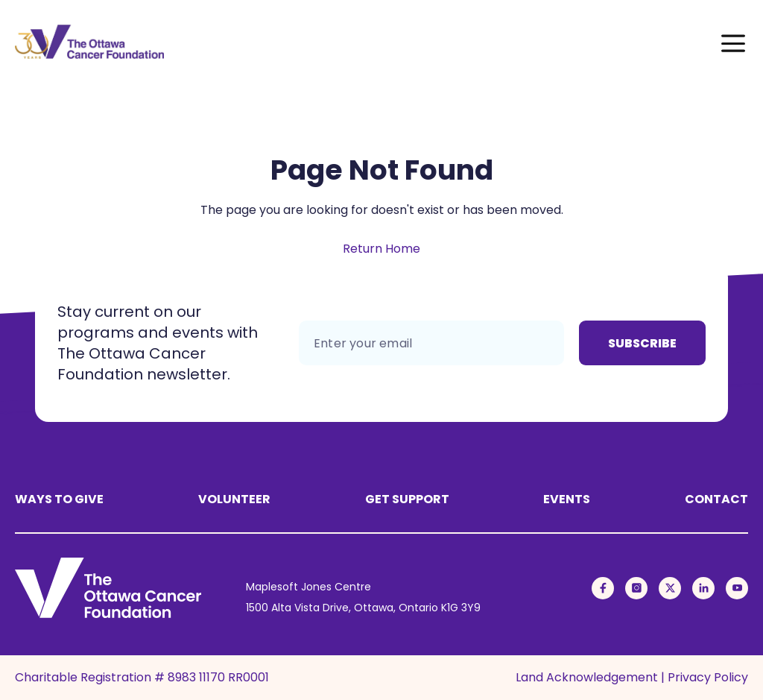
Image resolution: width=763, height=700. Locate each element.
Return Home (381, 249)
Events (567, 499)
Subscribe (642, 343)
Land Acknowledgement (587, 677)
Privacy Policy (708, 677)
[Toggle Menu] (733, 42)
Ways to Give (59, 499)
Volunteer (234, 499)
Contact (716, 499)
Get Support (407, 499)
